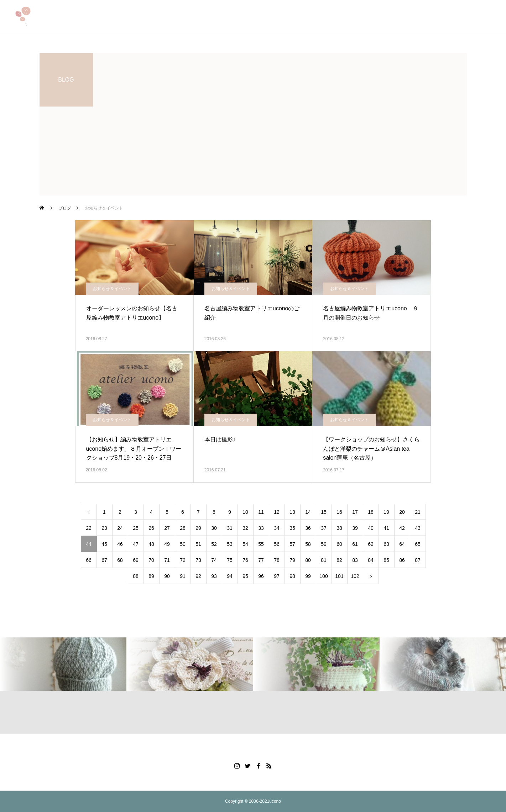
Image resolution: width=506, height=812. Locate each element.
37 (324, 528)
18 (371, 512)
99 (308, 576)
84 (371, 560)
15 (324, 512)
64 (402, 544)
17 (355, 512)
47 (136, 544)
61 (355, 544)
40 (371, 528)
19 (386, 512)
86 (402, 560)
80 (308, 560)
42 (402, 528)
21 (418, 512)
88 (136, 576)
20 (402, 512)
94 (230, 576)
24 (120, 528)
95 (245, 576)
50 (183, 544)
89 (151, 576)
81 (324, 560)
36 (308, 528)
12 (277, 512)
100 (324, 576)
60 (339, 544)
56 (277, 544)
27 (167, 528)
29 (198, 528)
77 (261, 560)
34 (277, 528)
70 (151, 560)
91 (183, 576)
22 (89, 528)
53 (230, 544)
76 (245, 560)
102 (355, 576)
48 (151, 544)
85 (386, 560)
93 (214, 576)
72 (183, 560)
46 (120, 544)
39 (355, 528)
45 (104, 544)
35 (292, 528)
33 (261, 528)
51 (198, 544)
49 (167, 544)
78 (277, 560)
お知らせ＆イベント (112, 289)
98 (292, 576)
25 (136, 528)
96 (261, 576)
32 (245, 528)
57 (292, 544)
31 (230, 528)
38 (339, 528)
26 (151, 528)
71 (167, 560)
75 (230, 560)
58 (308, 544)
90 (167, 576)
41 (386, 528)
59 (324, 544)
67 (104, 560)
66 (89, 560)
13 (292, 512)
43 (418, 528)
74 (214, 560)
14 (308, 512)
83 (355, 560)
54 (245, 544)
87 (418, 560)
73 (198, 560)
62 (371, 544)
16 (339, 512)
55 (261, 544)
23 (104, 528)
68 (120, 560)
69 (136, 560)
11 (261, 512)
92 (198, 576)
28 (183, 528)
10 (245, 512)
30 (214, 528)
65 (418, 544)
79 (292, 560)
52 (214, 544)
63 (386, 544)
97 (277, 576)
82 (339, 560)
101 (339, 576)
